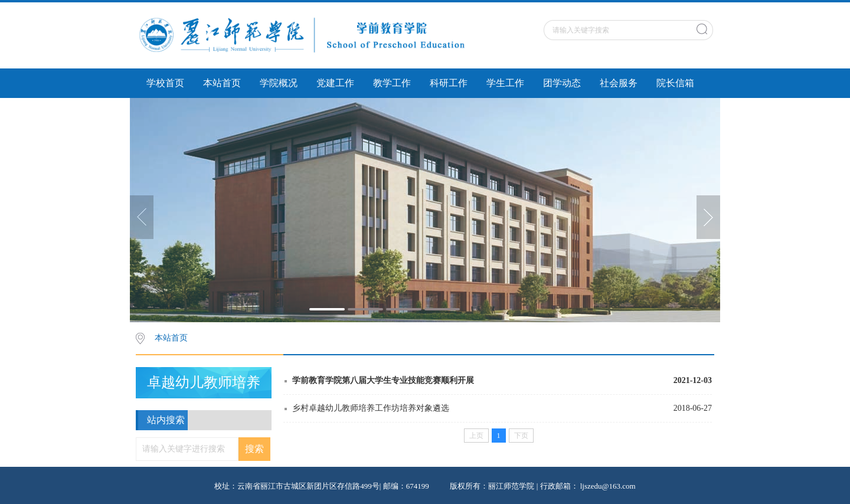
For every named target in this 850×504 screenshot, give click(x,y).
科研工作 (449, 83)
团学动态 (562, 83)
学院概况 (279, 83)
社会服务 (619, 83)
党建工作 (335, 83)
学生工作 (505, 83)
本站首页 (222, 83)
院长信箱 (675, 83)
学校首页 (165, 83)
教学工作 (392, 83)
